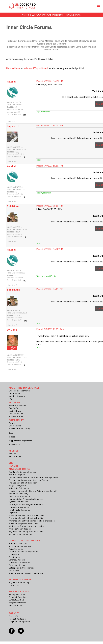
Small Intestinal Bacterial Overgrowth (26, 573)
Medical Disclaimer (18, 619)
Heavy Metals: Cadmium (20, 496)
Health (13, 466)
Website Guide (15, 605)
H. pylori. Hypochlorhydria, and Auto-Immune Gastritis (33, 491)
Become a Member (17, 405)
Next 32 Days (15, 411)
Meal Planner (15, 456)
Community (16, 420)
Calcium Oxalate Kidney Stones (23, 552)
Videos (12, 437)
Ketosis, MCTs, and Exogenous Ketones (26, 505)
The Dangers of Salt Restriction (23, 483)
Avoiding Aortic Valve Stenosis (22, 472)
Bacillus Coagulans (18, 475)
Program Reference (18, 603)
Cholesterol (14, 554)
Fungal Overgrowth (18, 485)
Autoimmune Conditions (20, 546)
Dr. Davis (12, 330)
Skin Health (14, 571)
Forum (12, 423)
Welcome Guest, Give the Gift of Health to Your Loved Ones (51, 15)
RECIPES (14, 451)
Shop (12, 463)
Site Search (14, 444)
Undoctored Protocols (24, 541)
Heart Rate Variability (18, 494)
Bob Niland (14, 206)
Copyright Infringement (19, 621)
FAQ (11, 399)
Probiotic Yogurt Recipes (20, 529)
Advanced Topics (20, 469)
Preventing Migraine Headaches (23, 523)
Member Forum (13, 68)
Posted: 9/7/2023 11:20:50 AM (50, 329)
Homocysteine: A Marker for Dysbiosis (26, 499)
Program (14, 402)
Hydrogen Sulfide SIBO (19, 502)
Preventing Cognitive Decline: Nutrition (26, 518)
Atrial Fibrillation (16, 549)
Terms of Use (15, 616)
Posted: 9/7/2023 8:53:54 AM (50, 289)
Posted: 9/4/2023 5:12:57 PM (50, 166)
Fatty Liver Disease (17, 565)
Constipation (15, 557)
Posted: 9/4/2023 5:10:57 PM (50, 126)
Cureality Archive (16, 600)
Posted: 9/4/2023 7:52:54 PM (50, 206)
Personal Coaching (17, 597)
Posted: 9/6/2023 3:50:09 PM (50, 249)
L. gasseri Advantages (19, 507)
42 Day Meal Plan (17, 594)
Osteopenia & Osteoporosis (22, 568)
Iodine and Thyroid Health (36, 68)
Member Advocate (17, 396)
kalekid (11, 82)
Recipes (12, 454)
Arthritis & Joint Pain (18, 544)
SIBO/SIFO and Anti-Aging (20, 534)
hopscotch (13, 126)
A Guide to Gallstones (19, 488)
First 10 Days (15, 408)
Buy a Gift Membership (19, 582)
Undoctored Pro (16, 414)
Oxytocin (13, 513)
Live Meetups (15, 426)
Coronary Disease (17, 560)
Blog (11, 433)
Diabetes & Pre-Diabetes (20, 562)
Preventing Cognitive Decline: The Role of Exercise (32, 521)
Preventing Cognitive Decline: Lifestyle (26, 515)
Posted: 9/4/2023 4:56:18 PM (50, 81)
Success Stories (16, 416)
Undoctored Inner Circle (20, 391)
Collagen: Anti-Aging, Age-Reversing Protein (29, 480)
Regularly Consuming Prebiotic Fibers (26, 531)
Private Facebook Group (20, 428)
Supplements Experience (20, 441)
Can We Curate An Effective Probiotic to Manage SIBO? (33, 477)
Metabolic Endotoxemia (20, 510)
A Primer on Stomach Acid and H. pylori (27, 526)
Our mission (14, 393)
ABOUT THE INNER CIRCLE (24, 388)
